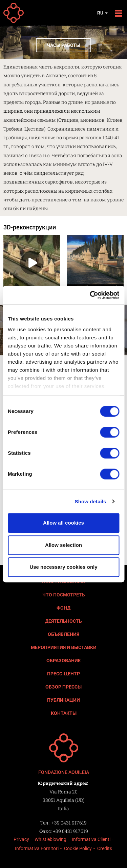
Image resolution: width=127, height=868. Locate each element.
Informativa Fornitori (37, 848)
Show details (91, 501)
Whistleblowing (50, 839)
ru (102, 13)
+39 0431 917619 (69, 823)
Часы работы (63, 45)
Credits (105, 848)
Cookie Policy (78, 848)
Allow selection (63, 545)
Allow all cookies (63, 523)
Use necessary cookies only (63, 567)
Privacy (21, 839)
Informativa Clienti (91, 839)
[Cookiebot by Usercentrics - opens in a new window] (90, 295)
